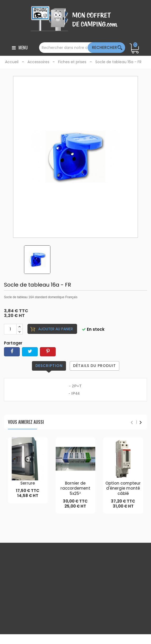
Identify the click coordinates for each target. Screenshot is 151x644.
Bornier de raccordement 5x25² (75, 488)
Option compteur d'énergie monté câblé (123, 488)
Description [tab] (49, 366)
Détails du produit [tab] (95, 366)
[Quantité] (10, 329)
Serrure (28, 483)
